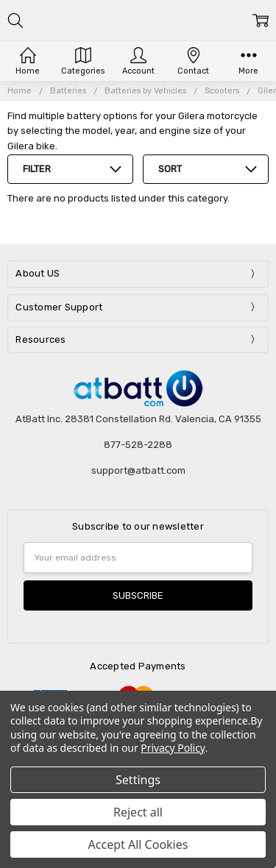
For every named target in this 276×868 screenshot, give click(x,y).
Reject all (138, 812)
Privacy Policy (173, 748)
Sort (170, 169)
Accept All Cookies (138, 844)
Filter (37, 169)
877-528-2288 (138, 445)
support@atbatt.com (138, 470)
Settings (138, 780)
